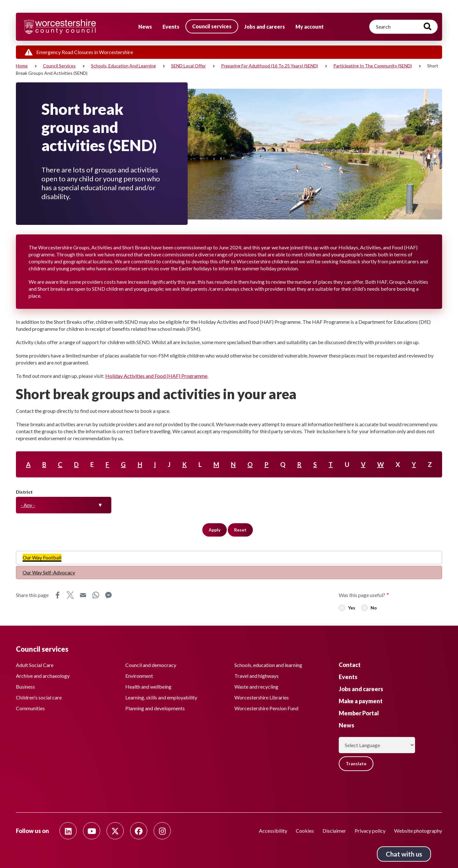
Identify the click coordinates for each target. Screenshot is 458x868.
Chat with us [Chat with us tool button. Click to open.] (404, 854)
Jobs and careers (265, 27)
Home (22, 66)
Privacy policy (370, 831)
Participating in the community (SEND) (373, 66)
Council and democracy (151, 665)
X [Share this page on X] (70, 595)
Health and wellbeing (148, 687)
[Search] (403, 27)
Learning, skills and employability (161, 697)
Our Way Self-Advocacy (49, 572)
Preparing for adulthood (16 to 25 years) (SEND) (270, 66)
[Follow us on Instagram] (162, 831)
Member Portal (359, 713)
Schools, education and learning (123, 66)
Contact (350, 665)
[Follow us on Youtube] (92, 831)
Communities (30, 708)
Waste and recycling (256, 687)
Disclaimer (334, 831)
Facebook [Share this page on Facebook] (58, 595)
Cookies (305, 831)
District (24, 492)
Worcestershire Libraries (262, 697)
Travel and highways (257, 676)
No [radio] (374, 608)
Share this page (32, 595)
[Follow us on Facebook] (139, 831)
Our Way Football (42, 557)
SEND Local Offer (188, 66)
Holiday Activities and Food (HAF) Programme (156, 376)
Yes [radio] (352, 608)
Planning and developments (155, 708)
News (145, 27)
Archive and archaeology (43, 676)
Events (171, 27)
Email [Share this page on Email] (83, 595)
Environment (139, 676)
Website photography (418, 831)
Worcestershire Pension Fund (266, 708)
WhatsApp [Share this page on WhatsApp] (96, 595)
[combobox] (64, 505)
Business (25, 687)
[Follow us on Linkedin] (68, 831)
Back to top (444, 854)
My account (310, 27)
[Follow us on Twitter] (115, 831)
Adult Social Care (35, 665)
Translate (356, 764)
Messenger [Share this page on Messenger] (108, 595)
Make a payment (361, 701)
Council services (212, 26)
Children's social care (39, 697)
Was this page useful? (362, 595)
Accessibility (273, 831)
